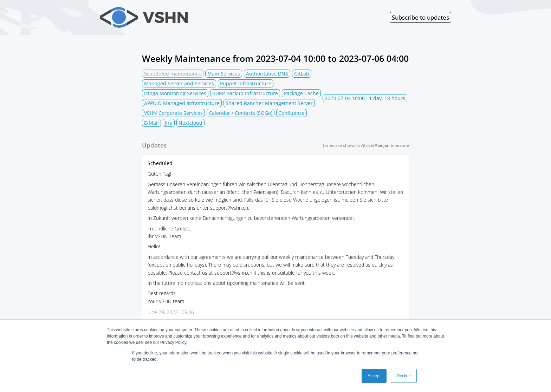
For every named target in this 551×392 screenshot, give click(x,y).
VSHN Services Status (186, 17)
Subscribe (420, 17)
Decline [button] (404, 376)
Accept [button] (374, 376)
